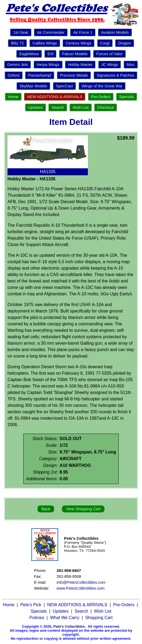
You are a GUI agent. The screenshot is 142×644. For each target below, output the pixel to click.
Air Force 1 (83, 32)
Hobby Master (80, 65)
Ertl (50, 54)
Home (13, 97)
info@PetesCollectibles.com (81, 582)
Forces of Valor (109, 54)
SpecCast (65, 86)
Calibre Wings (45, 43)
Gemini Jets (18, 65)
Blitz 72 (17, 43)
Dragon (125, 43)
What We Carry (65, 618)
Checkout (106, 107)
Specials (127, 97)
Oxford (14, 75)
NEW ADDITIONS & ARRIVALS (55, 97)
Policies (37, 618)
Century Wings (79, 43)
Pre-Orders (101, 97)
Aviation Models (115, 32)
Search (58, 107)
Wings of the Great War (102, 86)
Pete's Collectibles (69, 626)
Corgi (105, 43)
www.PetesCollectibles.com (81, 588)
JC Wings (110, 65)
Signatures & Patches (116, 75)
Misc (131, 65)
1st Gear (21, 32)
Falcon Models (75, 54)
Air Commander (51, 32)
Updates (35, 107)
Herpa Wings (48, 65)
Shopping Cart (99, 618)
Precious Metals (74, 75)
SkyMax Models (33, 86)
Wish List (81, 107)
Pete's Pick (31, 605)
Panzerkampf (40, 75)
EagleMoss (29, 54)
